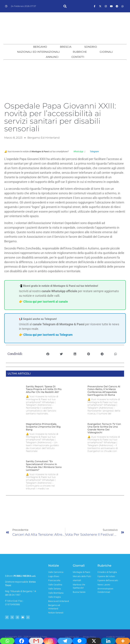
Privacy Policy (88, 637)
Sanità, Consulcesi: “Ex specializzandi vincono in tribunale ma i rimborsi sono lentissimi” (44, 466)
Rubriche (80, 52)
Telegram (93, 152)
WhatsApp (77, 152)
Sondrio (91, 47)
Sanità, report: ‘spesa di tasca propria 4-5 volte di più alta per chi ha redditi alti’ (44, 389)
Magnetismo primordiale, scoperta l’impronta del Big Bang (43, 427)
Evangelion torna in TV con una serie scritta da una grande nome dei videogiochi (104, 428)
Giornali (106, 52)
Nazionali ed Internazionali (39, 52)
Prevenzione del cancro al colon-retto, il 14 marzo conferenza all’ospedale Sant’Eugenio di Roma (104, 391)
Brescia (66, 47)
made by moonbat (116, 637)
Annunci (52, 57)
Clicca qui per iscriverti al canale (46, 302)
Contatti (78, 57)
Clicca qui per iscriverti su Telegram (48, 335)
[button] (65, 6)
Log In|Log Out (73, 637)
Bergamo (40, 47)
